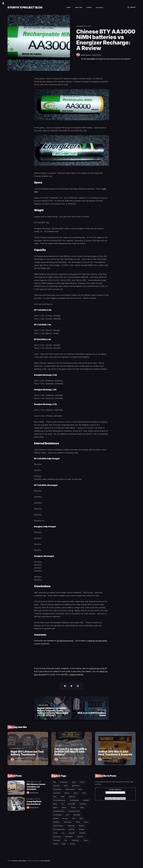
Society (55, 833)
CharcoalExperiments (59, 800)
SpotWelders (69, 837)
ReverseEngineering (59, 829)
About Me (79, 8)
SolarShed (82, 833)
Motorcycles (68, 822)
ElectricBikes (72, 804)
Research (82, 826)
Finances (73, 808)
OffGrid (78, 822)
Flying (82, 808)
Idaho (67, 815)
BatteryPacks (27, 761)
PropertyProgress (58, 826)
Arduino (82, 782)
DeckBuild (86, 800)
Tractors (86, 840)
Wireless (72, 844)
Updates (56, 844)
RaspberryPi (71, 826)
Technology (57, 840)
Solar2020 (72, 833)
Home (69, 8)
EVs (62, 804)
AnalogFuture (64, 782)
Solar (63, 833)
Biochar (76, 793)
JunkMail (56, 818)
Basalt (66, 786)
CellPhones (72, 797)
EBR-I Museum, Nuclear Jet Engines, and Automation (36, 787)
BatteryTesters (57, 789)
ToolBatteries (39, 758)
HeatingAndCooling (59, 811)
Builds (81, 758)
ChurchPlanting (74, 800)
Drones (55, 804)
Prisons (86, 822)
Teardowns (19, 761)
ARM (54, 782)
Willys (64, 844)
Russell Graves (85, 55)
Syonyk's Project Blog (25, 7)
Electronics (83, 804)
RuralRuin (82, 829)
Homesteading (57, 815)
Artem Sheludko (45, 861)
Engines (55, 808)
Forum (89, 8)
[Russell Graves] (78, 56)
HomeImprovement (74, 811)
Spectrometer (57, 837)
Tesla (66, 840)
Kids (74, 818)
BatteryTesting (97, 55)
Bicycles (67, 793)
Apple (74, 782)
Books (55, 797)
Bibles (80, 789)
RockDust (72, 829)
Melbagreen (57, 822)
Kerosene (65, 818)
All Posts (100, 8)
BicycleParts (57, 793)
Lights (81, 818)
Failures (64, 808)
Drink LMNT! (91, 59)
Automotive (56, 786)
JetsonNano (77, 815)
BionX (84, 793)
